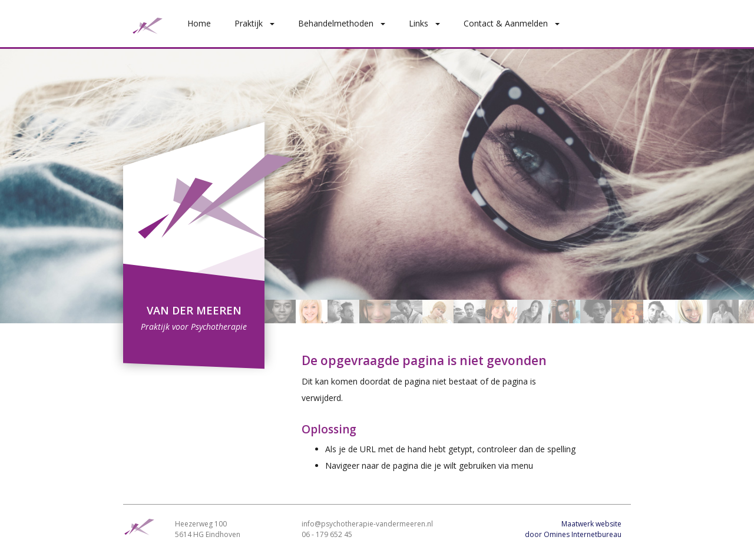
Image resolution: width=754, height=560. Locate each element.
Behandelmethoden (336, 23)
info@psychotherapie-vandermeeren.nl (367, 524)
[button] (275, 23)
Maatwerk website (591, 524)
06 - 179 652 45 (327, 534)
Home (199, 23)
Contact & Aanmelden (506, 23)
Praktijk (249, 23)
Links (419, 23)
